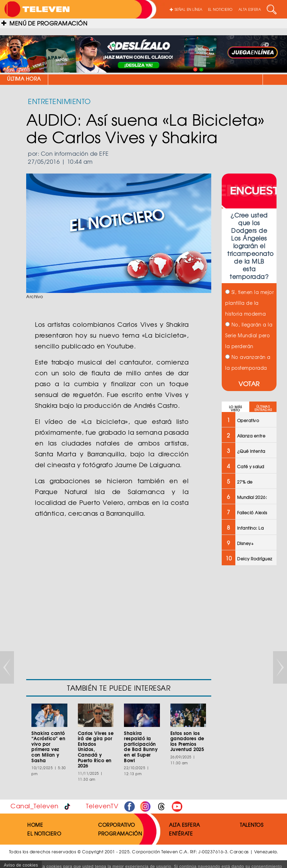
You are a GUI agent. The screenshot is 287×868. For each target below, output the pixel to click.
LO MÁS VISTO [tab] (236, 409)
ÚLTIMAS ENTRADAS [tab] (263, 408)
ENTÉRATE (181, 833)
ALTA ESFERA (250, 9)
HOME (35, 825)
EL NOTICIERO (220, 9)
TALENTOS (252, 825)
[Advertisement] (248, 683)
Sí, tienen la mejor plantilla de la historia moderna (249, 303)
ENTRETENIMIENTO (59, 101)
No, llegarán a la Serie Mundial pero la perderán (249, 335)
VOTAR (249, 384)
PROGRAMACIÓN (120, 833)
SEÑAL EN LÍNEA (186, 9)
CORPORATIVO (117, 825)
